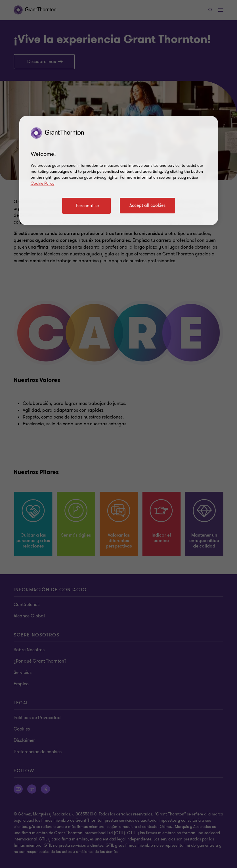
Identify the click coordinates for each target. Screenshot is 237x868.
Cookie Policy (43, 183)
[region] (119, 170)
